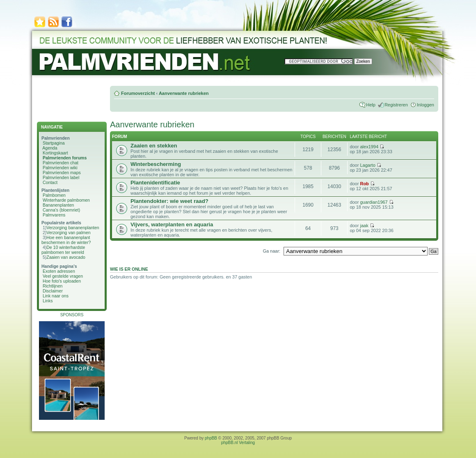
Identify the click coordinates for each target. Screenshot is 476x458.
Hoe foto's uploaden (62, 281)
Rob (364, 184)
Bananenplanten (58, 205)
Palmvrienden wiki (60, 168)
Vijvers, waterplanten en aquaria (172, 224)
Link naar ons (56, 296)
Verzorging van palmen (68, 232)
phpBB (211, 438)
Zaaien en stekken (154, 146)
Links (48, 301)
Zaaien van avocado (66, 257)
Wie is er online (129, 269)
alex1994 (369, 147)
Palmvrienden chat (61, 163)
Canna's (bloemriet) (61, 210)
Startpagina (54, 143)
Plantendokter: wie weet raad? (169, 201)
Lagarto (367, 165)
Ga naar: (271, 251)
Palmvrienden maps (62, 173)
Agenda (50, 148)
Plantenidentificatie (155, 183)
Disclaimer (53, 291)
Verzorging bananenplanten (73, 228)
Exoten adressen (59, 271)
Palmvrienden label (61, 177)
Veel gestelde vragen (63, 276)
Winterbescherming (156, 164)
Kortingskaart (55, 153)
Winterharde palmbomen (66, 200)
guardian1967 (374, 202)
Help (371, 105)
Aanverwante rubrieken (184, 93)
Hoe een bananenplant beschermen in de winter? (66, 240)
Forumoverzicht (138, 93)
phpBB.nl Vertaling (238, 443)
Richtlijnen (53, 286)
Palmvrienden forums (65, 158)
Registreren (396, 105)
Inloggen (426, 105)
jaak (364, 226)
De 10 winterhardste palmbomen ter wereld (63, 250)
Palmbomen (54, 195)
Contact (50, 182)
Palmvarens (54, 215)
